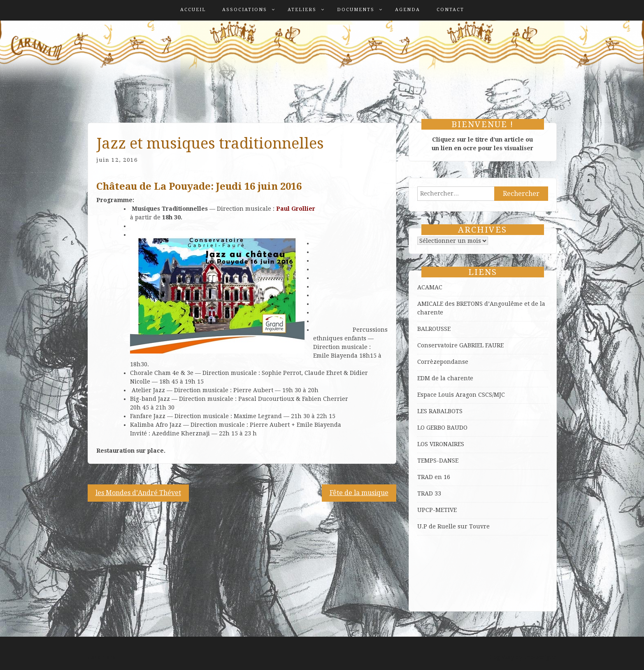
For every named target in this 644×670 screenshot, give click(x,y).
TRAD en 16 (434, 477)
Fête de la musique (359, 493)
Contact (450, 10)
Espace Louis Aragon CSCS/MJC (461, 395)
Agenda (408, 10)
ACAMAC (430, 287)
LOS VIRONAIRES (441, 444)
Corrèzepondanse (443, 362)
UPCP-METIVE (437, 510)
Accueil (193, 10)
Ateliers (302, 10)
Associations (245, 10)
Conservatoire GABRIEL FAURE (460, 345)
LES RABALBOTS (440, 411)
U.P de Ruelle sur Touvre (453, 526)
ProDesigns (541, 657)
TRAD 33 (429, 493)
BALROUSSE (434, 329)
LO (422, 428)
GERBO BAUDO (447, 428)
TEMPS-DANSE (438, 461)
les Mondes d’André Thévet (138, 493)
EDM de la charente (445, 378)
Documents (356, 10)
